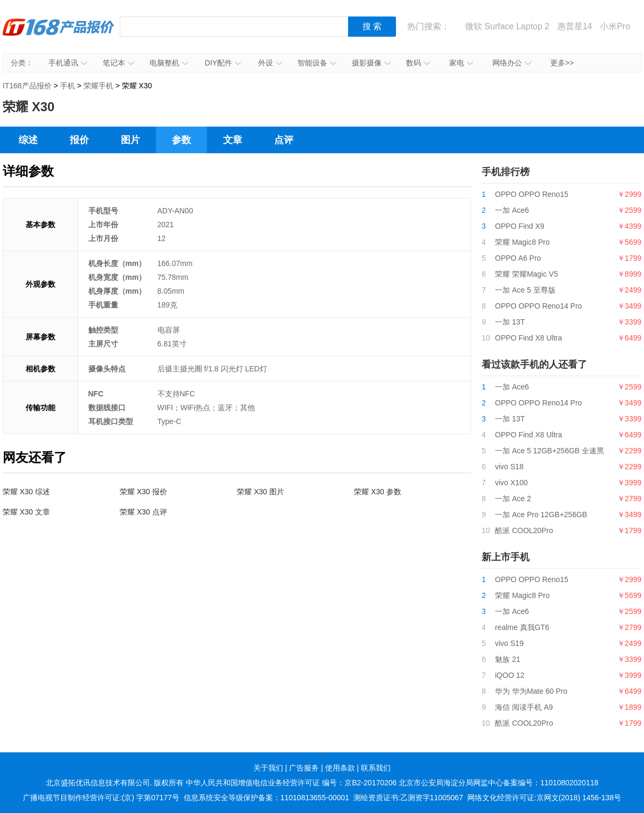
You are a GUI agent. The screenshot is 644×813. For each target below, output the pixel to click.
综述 (28, 140)
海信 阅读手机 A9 (524, 707)
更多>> (562, 63)
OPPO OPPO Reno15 (532, 194)
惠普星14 (575, 26)
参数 (181, 140)
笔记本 (118, 63)
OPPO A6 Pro (518, 258)
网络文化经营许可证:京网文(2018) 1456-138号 (544, 798)
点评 (284, 140)
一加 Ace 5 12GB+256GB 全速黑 (550, 451)
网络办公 (512, 63)
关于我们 (268, 768)
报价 (79, 140)
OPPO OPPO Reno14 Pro (538, 306)
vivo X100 (511, 483)
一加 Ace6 (512, 210)
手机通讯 (68, 63)
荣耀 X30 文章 (26, 512)
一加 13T (510, 322)
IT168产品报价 (59, 35)
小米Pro (615, 26)
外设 (270, 63)
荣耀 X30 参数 (378, 492)
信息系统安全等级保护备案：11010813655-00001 (266, 798)
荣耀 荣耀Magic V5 (526, 274)
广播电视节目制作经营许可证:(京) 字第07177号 (101, 798)
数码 (418, 63)
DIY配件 (223, 63)
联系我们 (376, 768)
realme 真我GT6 (522, 627)
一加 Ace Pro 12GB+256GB (541, 515)
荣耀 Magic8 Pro (522, 242)
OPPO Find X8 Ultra (529, 338)
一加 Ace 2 (513, 499)
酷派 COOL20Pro (524, 530)
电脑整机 (169, 63)
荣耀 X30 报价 (143, 492)
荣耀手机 (98, 86)
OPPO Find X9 (520, 226)
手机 (68, 86)
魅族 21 (507, 659)
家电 (461, 63)
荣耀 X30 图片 (261, 492)
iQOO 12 (510, 675)
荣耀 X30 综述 (26, 492)
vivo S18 (509, 467)
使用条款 (340, 768)
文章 (233, 140)
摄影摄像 (371, 63)
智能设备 (317, 63)
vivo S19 (509, 643)
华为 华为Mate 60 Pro (531, 691)
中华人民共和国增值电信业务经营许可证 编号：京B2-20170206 (291, 783)
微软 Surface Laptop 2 (507, 26)
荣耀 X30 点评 (143, 512)
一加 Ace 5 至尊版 (525, 290)
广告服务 (304, 768)
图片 (130, 140)
